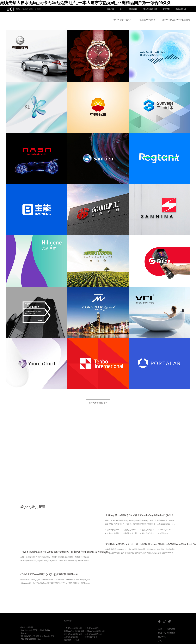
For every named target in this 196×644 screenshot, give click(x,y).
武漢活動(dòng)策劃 (72, 640)
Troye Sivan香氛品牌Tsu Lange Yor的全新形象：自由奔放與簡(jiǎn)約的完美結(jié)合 (64, 552)
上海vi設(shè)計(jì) (92, 628)
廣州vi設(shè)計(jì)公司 (73, 634)
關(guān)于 (133, 9)
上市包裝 (166, 9)
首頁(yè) (111, 9)
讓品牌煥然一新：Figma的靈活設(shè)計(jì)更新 (132, 533)
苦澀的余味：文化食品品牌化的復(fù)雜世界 (167, 533)
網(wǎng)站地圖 (27, 627)
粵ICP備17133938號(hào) (30, 639)
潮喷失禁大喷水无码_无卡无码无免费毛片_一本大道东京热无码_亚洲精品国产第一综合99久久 (86, 3)
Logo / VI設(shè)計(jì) (122, 20)
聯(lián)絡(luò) (181, 9)
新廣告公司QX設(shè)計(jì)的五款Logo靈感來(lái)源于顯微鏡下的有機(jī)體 (132, 530)
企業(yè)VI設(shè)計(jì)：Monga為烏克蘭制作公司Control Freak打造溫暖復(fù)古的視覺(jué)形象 (149, 530)
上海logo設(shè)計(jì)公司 (95, 631)
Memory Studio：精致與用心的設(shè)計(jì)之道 (167, 530)
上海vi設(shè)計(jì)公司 (73, 628)
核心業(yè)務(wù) (150, 9)
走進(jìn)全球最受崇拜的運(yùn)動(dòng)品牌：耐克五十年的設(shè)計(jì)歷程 (114, 533)
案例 (121, 9)
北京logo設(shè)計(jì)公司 (74, 631)
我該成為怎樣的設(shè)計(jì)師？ (149, 533)
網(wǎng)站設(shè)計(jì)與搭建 (176, 20)
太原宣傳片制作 (91, 637)
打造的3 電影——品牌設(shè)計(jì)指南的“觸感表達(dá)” (49, 574)
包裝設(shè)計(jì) (147, 20)
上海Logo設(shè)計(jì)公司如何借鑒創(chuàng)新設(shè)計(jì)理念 (139, 515)
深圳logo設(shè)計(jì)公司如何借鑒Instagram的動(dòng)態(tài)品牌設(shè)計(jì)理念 (114, 530)
